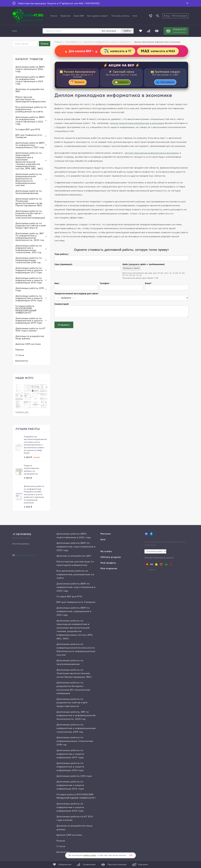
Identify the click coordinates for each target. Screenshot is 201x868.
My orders (106, 552)
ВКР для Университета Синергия (29, 136)
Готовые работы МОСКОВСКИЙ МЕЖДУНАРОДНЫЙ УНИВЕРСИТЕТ (26, 310)
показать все (22, 412)
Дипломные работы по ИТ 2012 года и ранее (30, 330)
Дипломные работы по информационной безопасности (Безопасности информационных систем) (29, 180)
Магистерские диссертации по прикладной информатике (31, 100)
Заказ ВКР (79, 16)
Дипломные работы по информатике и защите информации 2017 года (29, 271)
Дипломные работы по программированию (29, 192)
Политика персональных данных (159, 558)
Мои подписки (109, 569)
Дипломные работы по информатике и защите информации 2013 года (29, 321)
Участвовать (165, 82)
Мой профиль (108, 563)
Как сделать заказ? (98, 16)
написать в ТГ (117, 51)
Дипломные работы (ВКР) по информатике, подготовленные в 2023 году (30, 81)
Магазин (106, 534)
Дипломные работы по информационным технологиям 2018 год (29, 260)
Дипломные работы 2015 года (30, 290)
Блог (103, 540)
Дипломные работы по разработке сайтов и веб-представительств (31, 226)
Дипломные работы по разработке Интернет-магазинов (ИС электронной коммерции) (30, 215)
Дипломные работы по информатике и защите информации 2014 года (29, 298)
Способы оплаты (121, 16)
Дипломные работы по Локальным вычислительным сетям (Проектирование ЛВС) (29, 202)
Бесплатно (22, 361)
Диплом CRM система (28, 344)
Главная (58, 42)
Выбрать (78, 82)
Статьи (20, 355)
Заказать (122, 82)
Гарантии (65, 16)
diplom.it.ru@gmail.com (27, 555)
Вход (167, 16)
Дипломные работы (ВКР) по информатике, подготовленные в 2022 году (30, 121)
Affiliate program (111, 557)
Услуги (54, 16)
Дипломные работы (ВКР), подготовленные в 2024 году (30, 69)
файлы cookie (90, 855)
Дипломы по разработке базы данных (30, 338)
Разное (20, 350)
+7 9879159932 (22, 535)
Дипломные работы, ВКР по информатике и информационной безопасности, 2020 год (30, 237)
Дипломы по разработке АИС (30, 91)
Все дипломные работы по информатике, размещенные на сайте (31, 110)
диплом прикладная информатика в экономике (137, 124)
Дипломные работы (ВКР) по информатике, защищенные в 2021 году (30, 145)
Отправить (64, 325)
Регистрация (180, 16)
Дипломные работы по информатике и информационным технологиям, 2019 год (29, 249)
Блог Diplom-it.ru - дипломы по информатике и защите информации (98, 42)
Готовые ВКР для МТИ (28, 130)
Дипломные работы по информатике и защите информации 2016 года (29, 281)
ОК (131, 855)
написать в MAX (158, 51)
